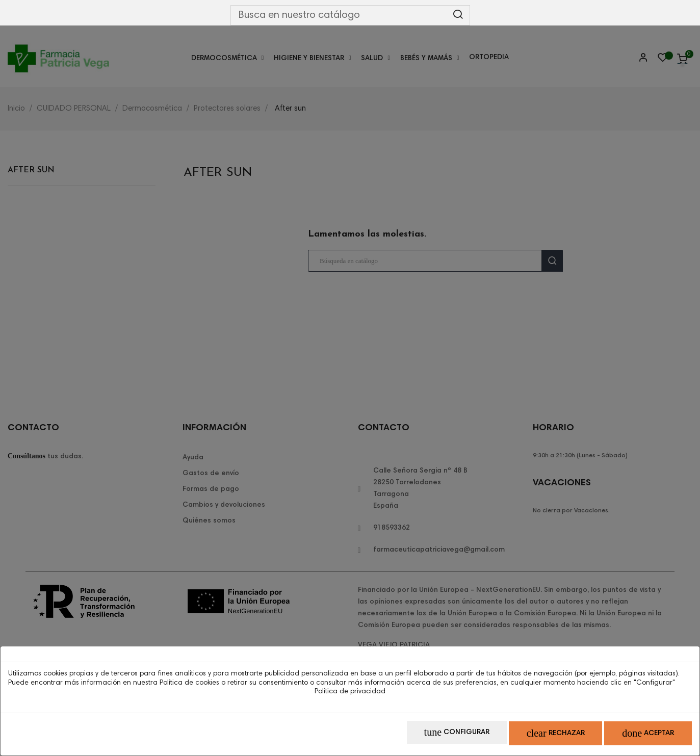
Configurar (428, 736)
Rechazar (538, 736)
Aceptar (642, 736)
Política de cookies (189, 686)
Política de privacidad (350, 695)
